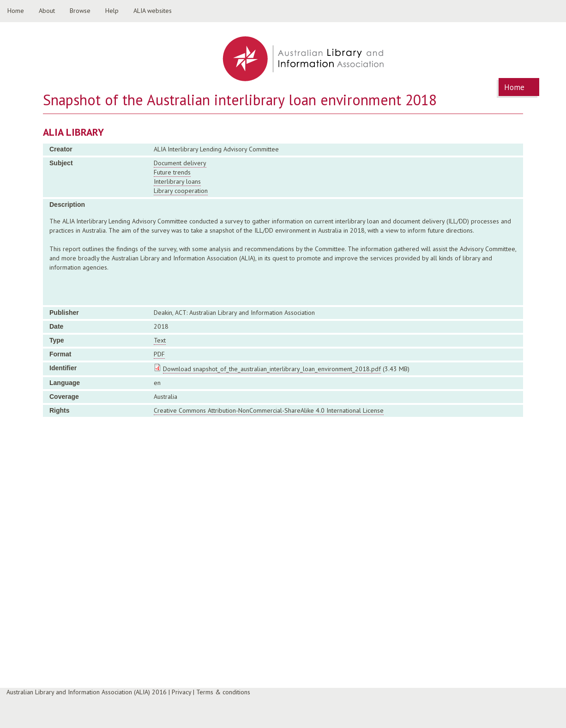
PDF (159, 354)
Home (16, 11)
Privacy (181, 692)
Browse (80, 11)
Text (160, 340)
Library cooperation (181, 191)
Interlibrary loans (177, 181)
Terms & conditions (223, 692)
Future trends (172, 172)
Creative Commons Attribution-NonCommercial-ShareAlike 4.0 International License (269, 410)
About (47, 11)
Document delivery (180, 163)
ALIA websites (153, 11)
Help (112, 11)
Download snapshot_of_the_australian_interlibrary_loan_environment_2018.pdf (272, 369)
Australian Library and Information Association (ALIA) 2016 (87, 692)
